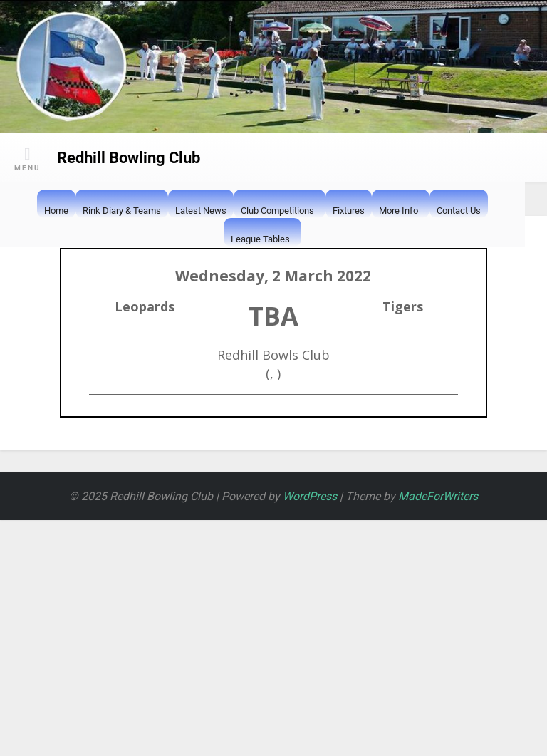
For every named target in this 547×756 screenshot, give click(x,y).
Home (56, 211)
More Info (398, 212)
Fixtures (349, 211)
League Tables (260, 240)
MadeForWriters (438, 496)
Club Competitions (277, 212)
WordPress (310, 496)
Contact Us (459, 211)
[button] (386, 239)
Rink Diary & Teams (122, 211)
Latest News (201, 211)
